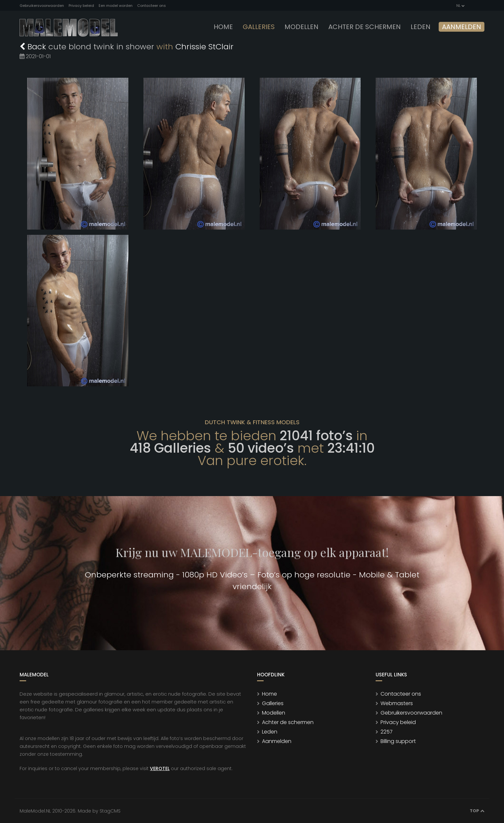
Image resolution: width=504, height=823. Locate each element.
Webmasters (397, 703)
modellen (301, 27)
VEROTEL (160, 768)
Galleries (259, 27)
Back (34, 47)
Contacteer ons (152, 6)
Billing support (398, 741)
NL (460, 6)
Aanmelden (462, 27)
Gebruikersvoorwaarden (42, 6)
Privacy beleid (81, 6)
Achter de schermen (365, 27)
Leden (270, 732)
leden (421, 27)
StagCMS (110, 811)
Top (477, 811)
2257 (387, 732)
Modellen (274, 713)
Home (223, 27)
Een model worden (116, 6)
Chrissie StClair (204, 47)
